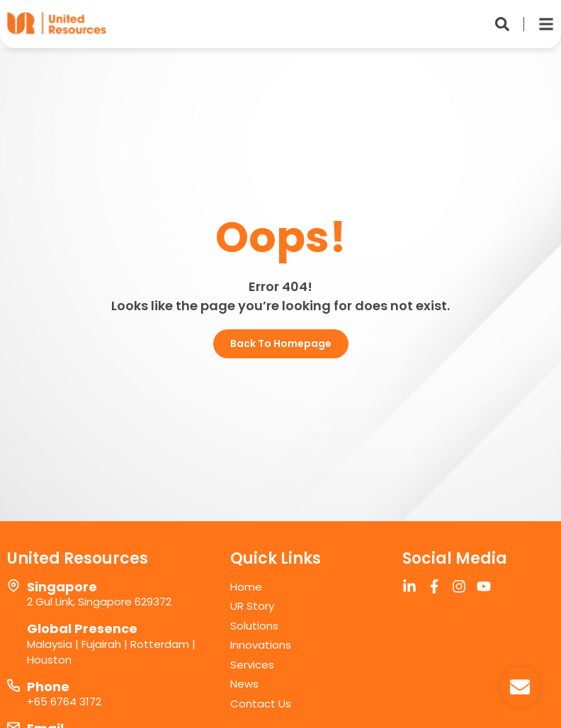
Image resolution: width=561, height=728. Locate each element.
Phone (48, 687)
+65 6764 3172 (64, 701)
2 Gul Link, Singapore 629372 (99, 602)
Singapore (62, 587)
